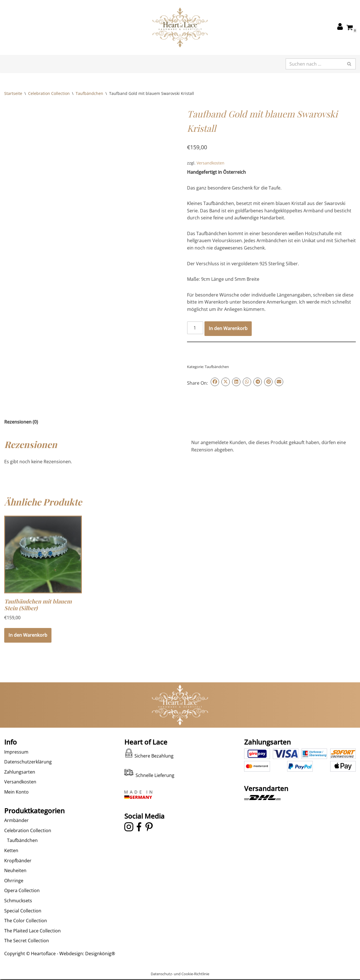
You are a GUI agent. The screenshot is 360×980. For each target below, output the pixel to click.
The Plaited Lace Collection (32, 941)
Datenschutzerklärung (28, 773)
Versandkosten (211, 163)
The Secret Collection (27, 952)
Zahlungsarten (20, 783)
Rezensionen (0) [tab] (21, 422)
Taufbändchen (89, 93)
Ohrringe (14, 891)
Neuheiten (15, 881)
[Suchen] (314, 64)
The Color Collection (26, 932)
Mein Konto (16, 803)
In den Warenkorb (228, 329)
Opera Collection (22, 901)
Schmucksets (18, 911)
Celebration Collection (49, 93)
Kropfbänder (18, 871)
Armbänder (16, 831)
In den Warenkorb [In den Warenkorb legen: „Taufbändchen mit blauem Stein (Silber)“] (28, 636)
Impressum (16, 763)
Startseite (13, 93)
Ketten (11, 861)
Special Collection (23, 921)
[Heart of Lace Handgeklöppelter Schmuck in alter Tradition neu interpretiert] (180, 27)
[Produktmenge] (195, 328)
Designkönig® (100, 964)
